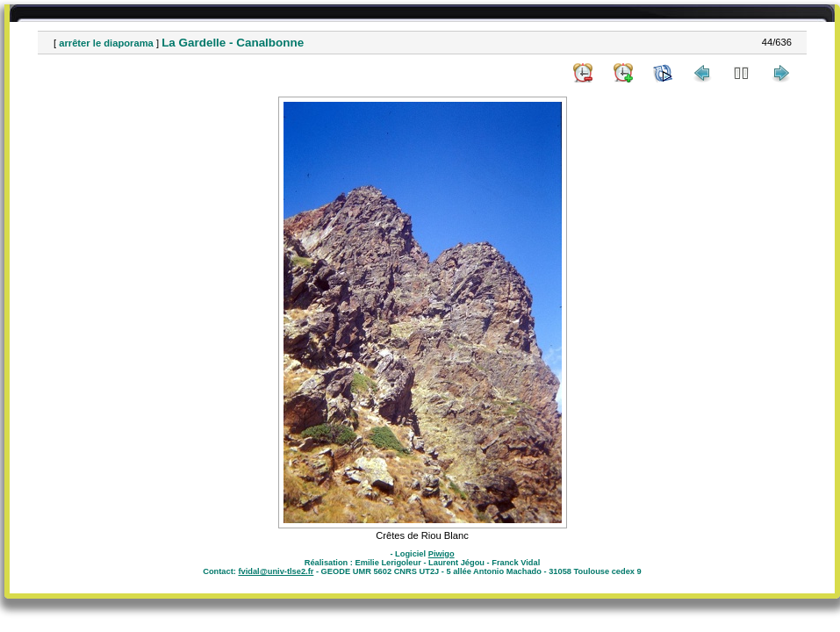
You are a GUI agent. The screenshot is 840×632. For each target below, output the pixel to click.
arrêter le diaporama (106, 43)
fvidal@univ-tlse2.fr (276, 571)
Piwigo (442, 554)
